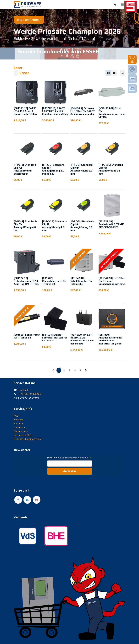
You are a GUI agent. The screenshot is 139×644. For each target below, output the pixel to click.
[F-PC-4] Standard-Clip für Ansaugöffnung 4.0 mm (25, 226)
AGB (16, 416)
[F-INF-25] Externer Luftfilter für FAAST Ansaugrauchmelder (82, 111)
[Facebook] (18, 500)
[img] (132, 59)
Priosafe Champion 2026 (27, 439)
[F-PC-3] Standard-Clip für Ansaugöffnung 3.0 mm (82, 169)
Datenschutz (21, 431)
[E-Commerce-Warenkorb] (115, 5)
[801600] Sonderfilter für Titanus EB (27, 336)
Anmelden (69, 471)
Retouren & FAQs (23, 435)
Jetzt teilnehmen (29, 20)
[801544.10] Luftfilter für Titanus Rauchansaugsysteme (112, 281)
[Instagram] (37, 500)
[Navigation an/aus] (122, 5)
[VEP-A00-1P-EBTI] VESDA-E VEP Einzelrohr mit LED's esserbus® (82, 339)
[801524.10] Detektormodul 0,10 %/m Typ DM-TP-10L (26, 281)
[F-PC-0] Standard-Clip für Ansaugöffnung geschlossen (25, 169)
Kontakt (23, 390)
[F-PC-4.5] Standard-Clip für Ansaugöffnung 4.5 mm (55, 226)
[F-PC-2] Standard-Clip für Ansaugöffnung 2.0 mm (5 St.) (54, 169)
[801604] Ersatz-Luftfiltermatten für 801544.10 (54, 338)
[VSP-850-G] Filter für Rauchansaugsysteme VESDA (112, 113)
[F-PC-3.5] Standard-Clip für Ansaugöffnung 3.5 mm (111, 169)
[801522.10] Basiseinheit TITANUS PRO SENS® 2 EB (111, 224)
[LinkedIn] (27, 500)
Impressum (20, 427)
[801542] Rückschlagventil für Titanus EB (54, 281)
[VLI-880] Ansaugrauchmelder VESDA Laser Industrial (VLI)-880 (111, 339)
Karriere (18, 423)
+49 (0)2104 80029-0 (30, 394)
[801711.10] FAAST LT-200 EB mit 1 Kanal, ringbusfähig (25, 111)
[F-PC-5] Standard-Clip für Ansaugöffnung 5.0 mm (82, 226)
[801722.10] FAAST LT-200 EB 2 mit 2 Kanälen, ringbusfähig (55, 111)
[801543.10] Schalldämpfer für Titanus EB (81, 281)
